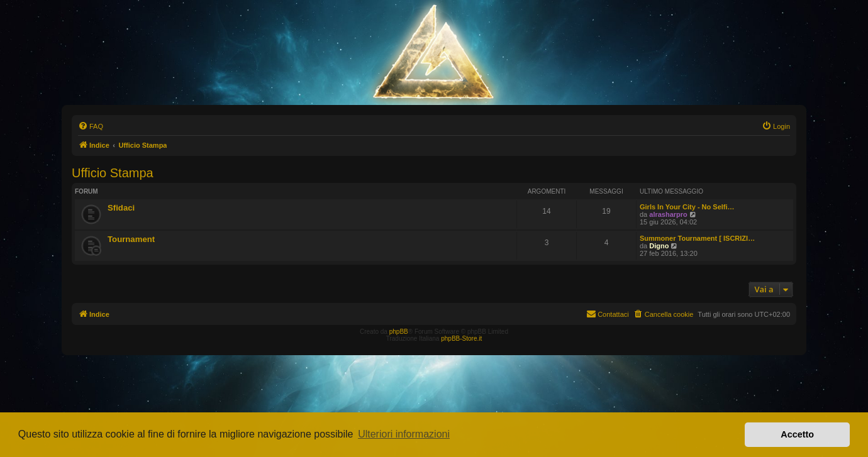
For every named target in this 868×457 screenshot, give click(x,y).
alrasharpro (668, 214)
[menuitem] (91, 126)
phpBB (399, 332)
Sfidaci (121, 208)
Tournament (131, 239)
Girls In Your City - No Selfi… (687, 207)
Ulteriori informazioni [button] (404, 434)
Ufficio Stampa (113, 173)
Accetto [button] (797, 434)
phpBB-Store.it (461, 339)
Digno (659, 246)
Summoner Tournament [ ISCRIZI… (697, 238)
